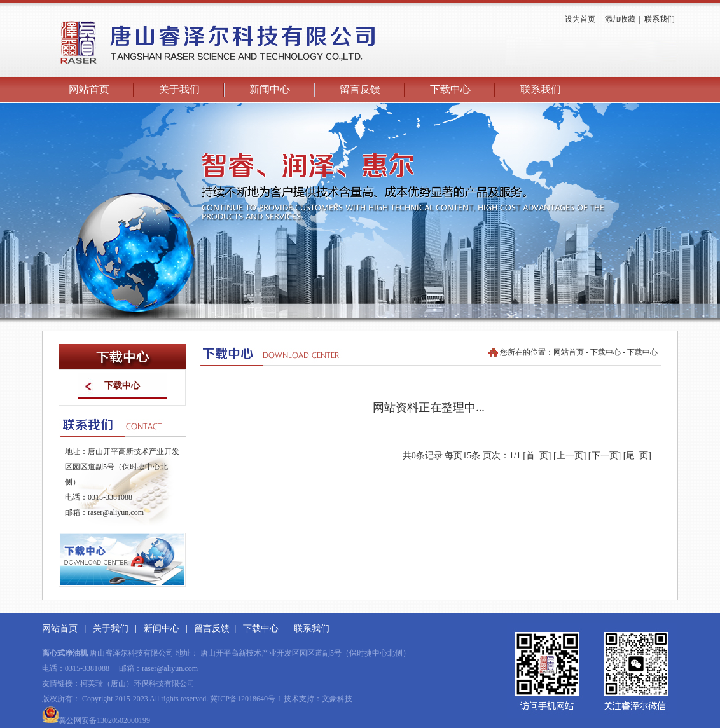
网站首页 (89, 89)
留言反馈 (360, 89)
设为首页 (580, 19)
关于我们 (179, 89)
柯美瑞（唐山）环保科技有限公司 (137, 683)
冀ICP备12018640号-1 (246, 699)
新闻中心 (270, 89)
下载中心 (450, 89)
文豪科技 (337, 699)
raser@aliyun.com (116, 512)
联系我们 (660, 19)
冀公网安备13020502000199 (96, 720)
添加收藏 (620, 19)
